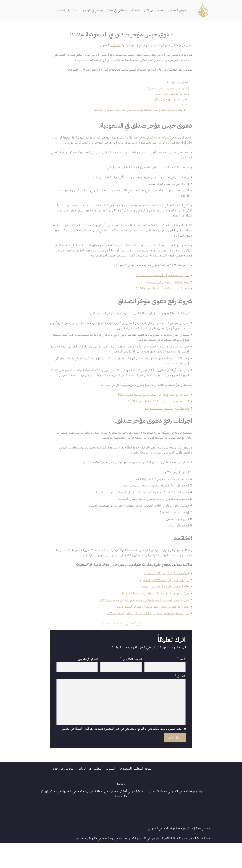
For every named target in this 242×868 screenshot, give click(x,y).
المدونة (135, 10)
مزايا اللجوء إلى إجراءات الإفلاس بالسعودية (163, 602)
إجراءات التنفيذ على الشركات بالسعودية (165, 595)
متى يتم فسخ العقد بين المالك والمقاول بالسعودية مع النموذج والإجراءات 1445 (141, 622)
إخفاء (171, 83)
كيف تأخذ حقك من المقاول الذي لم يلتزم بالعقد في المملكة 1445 (150, 629)
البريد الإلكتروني (131, 682)
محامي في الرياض (92, 10)
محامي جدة (203, 853)
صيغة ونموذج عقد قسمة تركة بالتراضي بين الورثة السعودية (154, 615)
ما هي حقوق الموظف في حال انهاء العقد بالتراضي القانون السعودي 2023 (145, 636)
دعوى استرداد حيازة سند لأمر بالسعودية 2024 (161, 300)
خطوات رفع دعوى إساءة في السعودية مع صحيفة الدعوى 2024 (151, 413)
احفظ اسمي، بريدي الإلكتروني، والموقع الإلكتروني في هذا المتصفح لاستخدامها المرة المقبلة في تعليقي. (122, 754)
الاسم (181, 682)
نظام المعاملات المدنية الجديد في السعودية (163, 608)
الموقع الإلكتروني (88, 682)
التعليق (180, 700)
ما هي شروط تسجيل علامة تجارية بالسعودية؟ (161, 286)
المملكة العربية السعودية (154, 140)
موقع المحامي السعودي (137, 793)
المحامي (110, 45)
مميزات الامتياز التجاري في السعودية (167, 293)
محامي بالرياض (97, 863)
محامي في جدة (117, 10)
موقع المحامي (178, 10)
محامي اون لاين (155, 10)
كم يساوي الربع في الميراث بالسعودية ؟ (166, 427)
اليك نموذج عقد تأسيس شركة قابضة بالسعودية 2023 (157, 420)
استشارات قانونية (66, 10)
